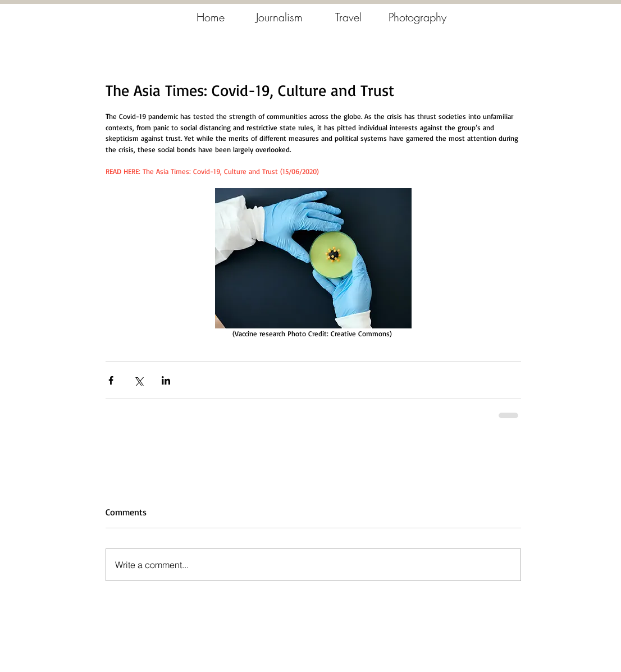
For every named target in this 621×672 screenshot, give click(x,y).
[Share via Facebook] (111, 380)
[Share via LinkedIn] (166, 380)
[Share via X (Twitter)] (138, 380)
